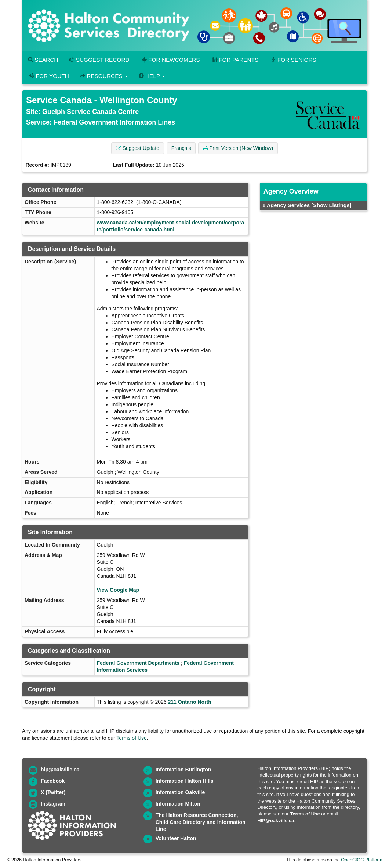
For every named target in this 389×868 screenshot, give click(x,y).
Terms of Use (131, 738)
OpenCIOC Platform (362, 860)
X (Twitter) (53, 792)
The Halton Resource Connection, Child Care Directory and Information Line (201, 822)
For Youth (48, 76)
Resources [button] (104, 76)
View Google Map (118, 590)
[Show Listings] (331, 205)
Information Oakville (180, 792)
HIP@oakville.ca (276, 820)
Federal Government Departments (138, 663)
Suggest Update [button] (138, 148)
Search (43, 60)
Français (181, 148)
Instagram (53, 804)
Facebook (53, 781)
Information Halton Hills (185, 781)
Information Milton (178, 804)
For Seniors (293, 60)
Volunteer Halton (176, 838)
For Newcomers (170, 60)
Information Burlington (183, 770)
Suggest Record (99, 60)
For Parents (235, 60)
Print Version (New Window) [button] (238, 148)
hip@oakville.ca (60, 770)
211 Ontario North (189, 702)
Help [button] (152, 76)
